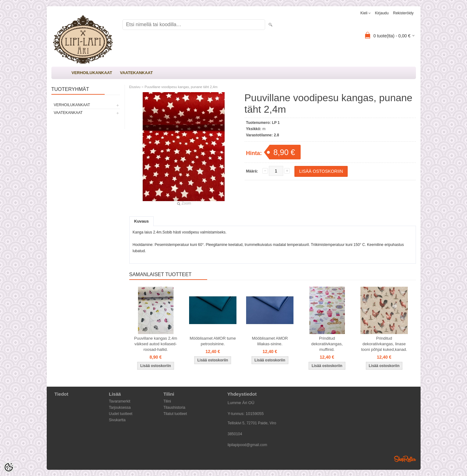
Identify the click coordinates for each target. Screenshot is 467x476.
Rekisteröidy (403, 13)
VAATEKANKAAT (136, 73)
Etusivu (135, 87)
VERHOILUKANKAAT (92, 73)
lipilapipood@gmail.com (248, 445)
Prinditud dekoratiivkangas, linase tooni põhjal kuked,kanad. (384, 344)
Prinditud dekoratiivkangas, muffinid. (327, 344)
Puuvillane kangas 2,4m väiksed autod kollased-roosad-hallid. (155, 344)
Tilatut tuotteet (175, 414)
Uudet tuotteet (121, 414)
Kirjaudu (382, 13)
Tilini (167, 401)
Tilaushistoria (174, 408)
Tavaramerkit (120, 401)
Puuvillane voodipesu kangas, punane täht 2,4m (181, 87)
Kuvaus (142, 221)
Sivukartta (117, 420)
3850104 (235, 434)
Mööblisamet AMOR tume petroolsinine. (213, 341)
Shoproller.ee (405, 459)
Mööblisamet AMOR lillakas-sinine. (270, 341)
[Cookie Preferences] (9, 467)
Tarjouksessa (120, 408)
